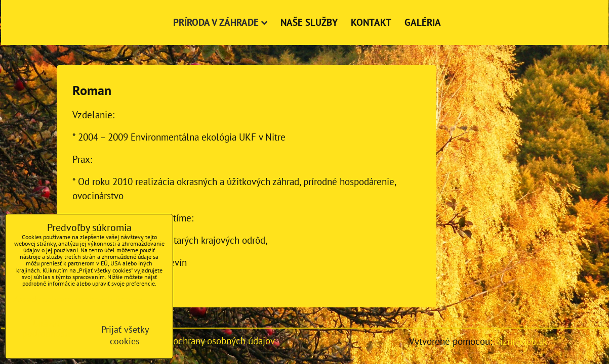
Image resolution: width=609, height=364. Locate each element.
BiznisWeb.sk (521, 341)
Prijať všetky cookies (125, 335)
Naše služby (309, 22)
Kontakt (371, 22)
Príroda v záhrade (220, 22)
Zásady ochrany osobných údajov (209, 340)
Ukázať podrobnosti (46, 329)
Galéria (423, 22)
